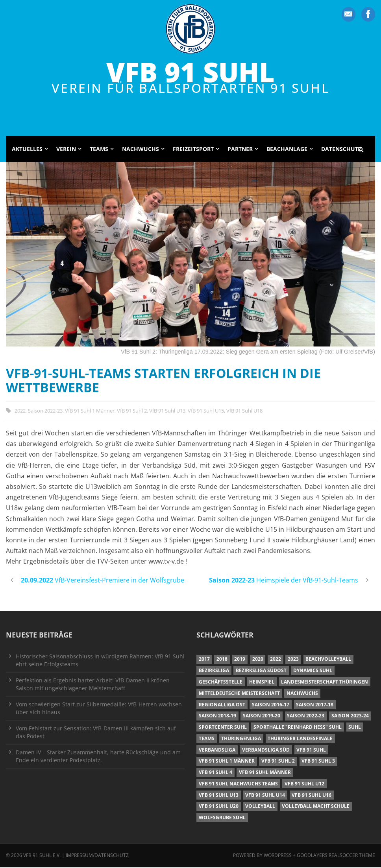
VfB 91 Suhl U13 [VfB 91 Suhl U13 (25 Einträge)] (219, 796)
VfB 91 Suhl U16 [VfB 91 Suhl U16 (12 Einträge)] (312, 796)
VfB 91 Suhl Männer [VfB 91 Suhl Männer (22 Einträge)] (265, 774)
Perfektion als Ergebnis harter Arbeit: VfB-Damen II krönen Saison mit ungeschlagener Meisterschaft (93, 685)
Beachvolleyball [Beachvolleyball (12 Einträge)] (328, 661)
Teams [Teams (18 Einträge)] (207, 740)
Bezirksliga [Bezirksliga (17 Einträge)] (214, 672)
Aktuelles (27, 150)
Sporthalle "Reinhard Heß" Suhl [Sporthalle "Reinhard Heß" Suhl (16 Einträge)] (298, 729)
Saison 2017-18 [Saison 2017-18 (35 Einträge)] (315, 706)
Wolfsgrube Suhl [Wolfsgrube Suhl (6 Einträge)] (222, 819)
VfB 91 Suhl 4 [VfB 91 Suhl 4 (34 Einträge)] (215, 774)
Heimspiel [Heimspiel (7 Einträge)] (262, 683)
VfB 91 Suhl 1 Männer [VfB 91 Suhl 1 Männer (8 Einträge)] (227, 762)
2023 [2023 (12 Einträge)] (293, 661)
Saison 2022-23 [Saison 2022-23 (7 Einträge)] (306, 717)
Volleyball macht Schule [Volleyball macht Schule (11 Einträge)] (316, 808)
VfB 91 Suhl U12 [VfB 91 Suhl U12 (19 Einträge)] (304, 785)
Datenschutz (341, 150)
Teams (99, 150)
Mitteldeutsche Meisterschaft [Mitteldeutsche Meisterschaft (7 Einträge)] (239, 694)
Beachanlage (287, 150)
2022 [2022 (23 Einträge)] (276, 661)
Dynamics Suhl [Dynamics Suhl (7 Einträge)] (313, 672)
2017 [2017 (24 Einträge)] (204, 661)
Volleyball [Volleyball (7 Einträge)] (260, 808)
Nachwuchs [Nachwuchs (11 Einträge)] (302, 694)
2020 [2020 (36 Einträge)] (258, 661)
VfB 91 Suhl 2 (132, 412)
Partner (240, 150)
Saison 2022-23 (45, 412)
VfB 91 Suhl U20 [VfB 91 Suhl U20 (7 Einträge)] (219, 808)
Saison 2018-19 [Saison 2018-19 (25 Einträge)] (217, 717)
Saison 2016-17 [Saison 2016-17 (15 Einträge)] (271, 706)
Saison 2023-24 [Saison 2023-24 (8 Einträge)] (350, 717)
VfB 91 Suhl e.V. (42, 857)
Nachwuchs (141, 150)
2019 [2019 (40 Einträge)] (240, 661)
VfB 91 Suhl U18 (244, 412)
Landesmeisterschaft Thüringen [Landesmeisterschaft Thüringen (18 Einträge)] (325, 683)
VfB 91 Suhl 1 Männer (90, 412)
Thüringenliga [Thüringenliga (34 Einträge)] (241, 740)
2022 (20, 412)
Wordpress (278, 857)
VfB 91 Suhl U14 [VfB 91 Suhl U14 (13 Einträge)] (265, 796)
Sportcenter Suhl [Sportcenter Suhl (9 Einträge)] (223, 729)
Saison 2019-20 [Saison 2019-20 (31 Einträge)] (262, 717)
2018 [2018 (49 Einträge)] (222, 661)
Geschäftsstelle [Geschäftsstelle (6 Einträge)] (221, 683)
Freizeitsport (193, 150)
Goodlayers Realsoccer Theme (336, 857)
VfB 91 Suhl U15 (206, 412)
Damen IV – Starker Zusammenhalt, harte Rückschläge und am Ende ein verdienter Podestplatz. (98, 757)
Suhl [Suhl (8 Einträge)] (355, 729)
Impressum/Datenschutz (97, 857)
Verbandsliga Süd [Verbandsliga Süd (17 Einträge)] (266, 751)
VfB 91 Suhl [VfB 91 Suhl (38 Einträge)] (311, 751)
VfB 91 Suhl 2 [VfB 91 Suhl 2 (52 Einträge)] (278, 762)
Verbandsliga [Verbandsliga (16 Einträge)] (217, 751)
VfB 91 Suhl (190, 72)
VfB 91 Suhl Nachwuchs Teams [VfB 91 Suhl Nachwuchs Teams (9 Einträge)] (238, 785)
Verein (66, 150)
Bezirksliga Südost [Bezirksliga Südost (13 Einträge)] (261, 672)
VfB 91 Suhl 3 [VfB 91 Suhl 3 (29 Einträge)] (318, 762)
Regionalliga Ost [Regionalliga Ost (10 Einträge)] (222, 706)
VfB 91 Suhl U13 (167, 412)
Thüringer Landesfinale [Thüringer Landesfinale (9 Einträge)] (300, 740)
